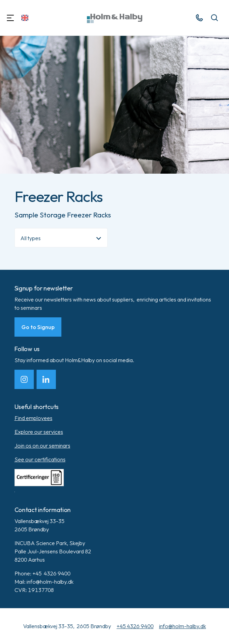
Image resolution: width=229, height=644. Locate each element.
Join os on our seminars (42, 446)
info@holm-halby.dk (182, 626)
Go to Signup (38, 327)
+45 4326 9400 (135, 626)
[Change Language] (25, 18)
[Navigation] (10, 18)
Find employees (33, 418)
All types (31, 238)
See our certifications (40, 459)
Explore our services (39, 432)
